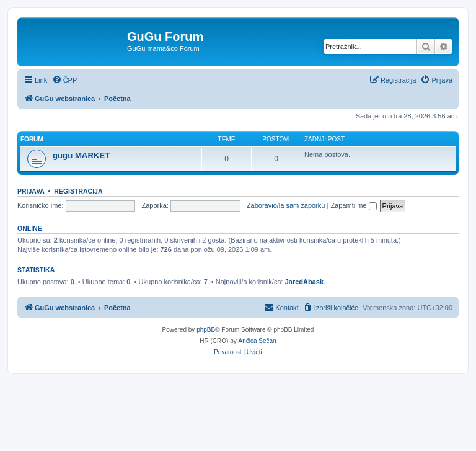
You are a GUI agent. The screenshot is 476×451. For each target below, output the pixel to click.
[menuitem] (65, 80)
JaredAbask (304, 282)
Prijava (31, 191)
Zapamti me (353, 205)
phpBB (206, 330)
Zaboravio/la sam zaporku (286, 205)
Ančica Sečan (258, 341)
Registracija (78, 191)
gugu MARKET (81, 155)
